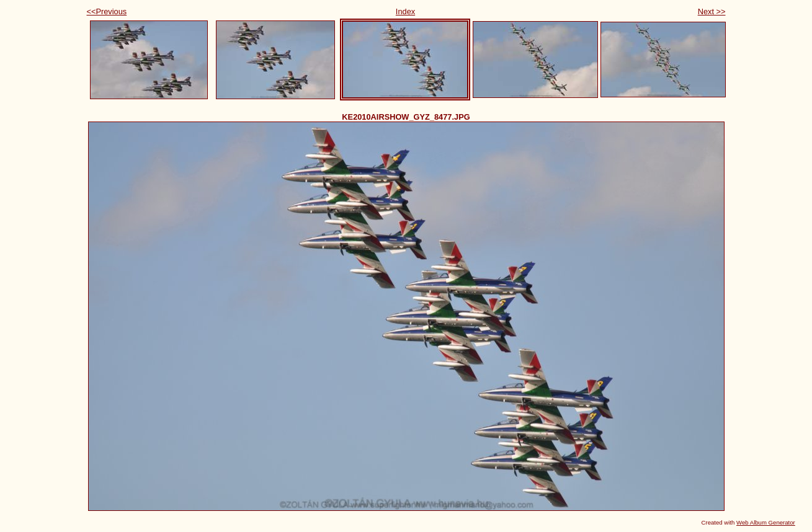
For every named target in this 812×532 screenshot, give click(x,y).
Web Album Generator (766, 522)
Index (405, 11)
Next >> (712, 11)
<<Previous (107, 11)
